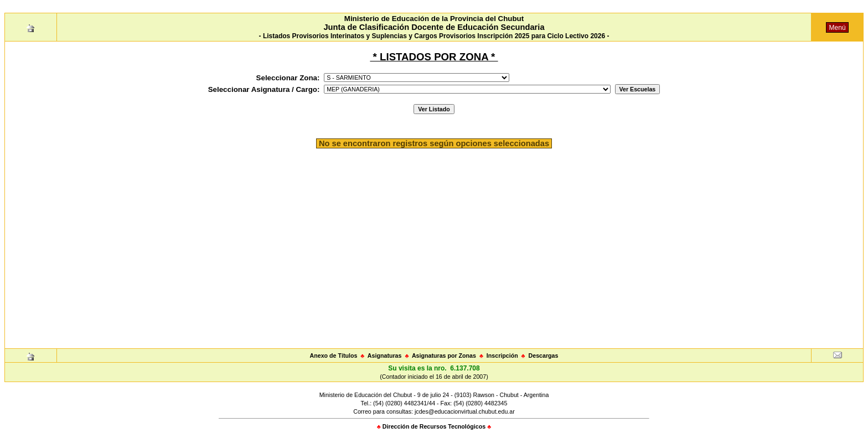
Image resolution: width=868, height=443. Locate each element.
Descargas (544, 356)
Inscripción (502, 356)
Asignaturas (385, 356)
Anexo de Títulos (334, 356)
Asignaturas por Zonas (444, 356)
